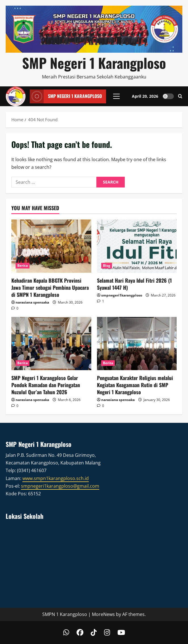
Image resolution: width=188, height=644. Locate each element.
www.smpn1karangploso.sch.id (56, 478)
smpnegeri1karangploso (122, 295)
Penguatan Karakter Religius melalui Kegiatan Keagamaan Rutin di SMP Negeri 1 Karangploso (135, 385)
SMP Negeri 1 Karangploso (94, 63)
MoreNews (103, 614)
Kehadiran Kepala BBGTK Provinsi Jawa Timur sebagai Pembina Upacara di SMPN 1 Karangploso (50, 287)
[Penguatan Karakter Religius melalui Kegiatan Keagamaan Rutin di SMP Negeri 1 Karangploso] (137, 344)
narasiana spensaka (32, 302)
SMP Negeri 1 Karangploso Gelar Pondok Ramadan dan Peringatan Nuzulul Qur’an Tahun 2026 (46, 385)
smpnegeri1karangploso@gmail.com (60, 486)
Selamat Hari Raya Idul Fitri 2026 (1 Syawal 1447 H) (134, 284)
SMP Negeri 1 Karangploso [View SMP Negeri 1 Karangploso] (66, 96)
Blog (107, 266)
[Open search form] (180, 96)
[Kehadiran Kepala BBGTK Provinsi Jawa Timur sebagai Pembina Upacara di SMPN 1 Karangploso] (51, 246)
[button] (116, 96)
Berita (23, 266)
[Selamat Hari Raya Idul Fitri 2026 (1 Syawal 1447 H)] (137, 246)
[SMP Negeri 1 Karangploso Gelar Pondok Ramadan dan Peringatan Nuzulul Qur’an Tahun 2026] (51, 344)
